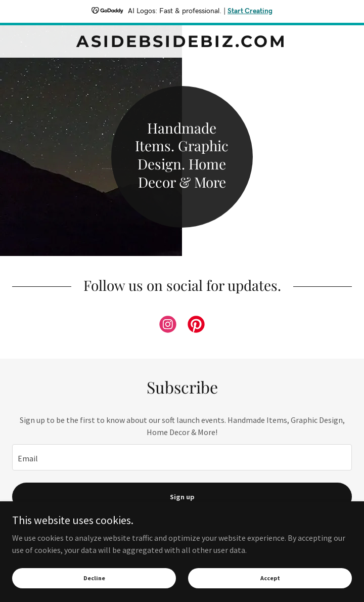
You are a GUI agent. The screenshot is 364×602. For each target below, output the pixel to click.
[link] (182, 41)
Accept (270, 578)
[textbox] (182, 457)
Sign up (182, 497)
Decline (94, 578)
